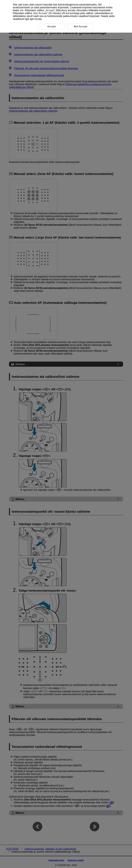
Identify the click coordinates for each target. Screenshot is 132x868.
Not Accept (40, 13)
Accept (50, 10)
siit (22, 10)
